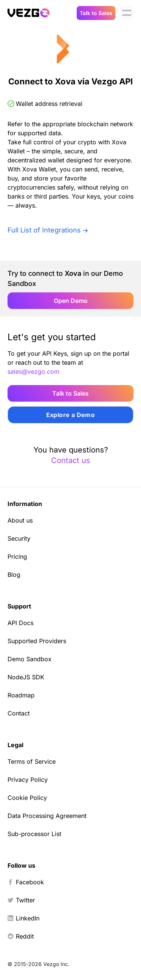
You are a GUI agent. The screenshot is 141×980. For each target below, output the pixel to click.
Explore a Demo (71, 415)
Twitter (21, 900)
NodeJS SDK (26, 677)
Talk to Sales (96, 13)
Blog (14, 575)
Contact (19, 713)
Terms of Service (32, 761)
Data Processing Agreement (47, 816)
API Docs (20, 623)
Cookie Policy (27, 798)
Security (19, 538)
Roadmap (21, 695)
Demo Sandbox (30, 659)
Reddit (21, 936)
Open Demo (71, 301)
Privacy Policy (28, 780)
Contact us (71, 460)
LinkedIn (23, 918)
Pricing (17, 557)
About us (20, 520)
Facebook (26, 882)
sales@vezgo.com (33, 372)
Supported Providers (37, 641)
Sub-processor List (34, 834)
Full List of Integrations (44, 230)
